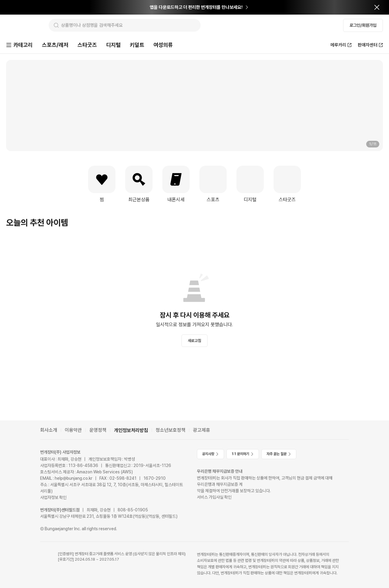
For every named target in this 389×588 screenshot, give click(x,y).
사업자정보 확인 (53, 497)
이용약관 (73, 430)
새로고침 (194, 341)
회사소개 (49, 430)
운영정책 (98, 430)
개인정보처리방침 (131, 430)
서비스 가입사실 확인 (214, 497)
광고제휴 (201, 430)
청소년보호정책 (170, 430)
